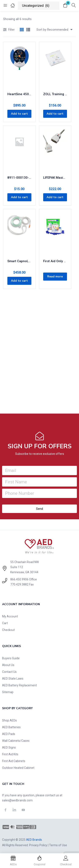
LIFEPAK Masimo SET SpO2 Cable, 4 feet (55, 178)
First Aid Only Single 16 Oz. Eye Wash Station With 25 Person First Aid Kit (55, 261)
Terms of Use (58, 845)
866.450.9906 (19, 579)
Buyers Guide (11, 658)
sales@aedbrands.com (17, 800)
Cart (5, 623)
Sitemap (8, 692)
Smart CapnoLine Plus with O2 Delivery (19, 261)
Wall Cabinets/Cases (16, 741)
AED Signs (9, 747)
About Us (8, 665)
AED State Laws (13, 679)
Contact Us (9, 672)
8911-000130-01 (19, 178)
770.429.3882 (19, 584)
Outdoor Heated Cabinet (18, 768)
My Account (10, 616)
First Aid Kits (10, 754)
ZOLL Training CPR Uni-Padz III (55, 94)
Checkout (8, 630)
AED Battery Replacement (19, 685)
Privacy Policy (38, 845)
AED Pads (9, 734)
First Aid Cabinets (14, 761)
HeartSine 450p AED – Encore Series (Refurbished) (19, 94)
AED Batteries (11, 727)
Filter (9, 30)
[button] (65, 6)
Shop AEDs (9, 720)
